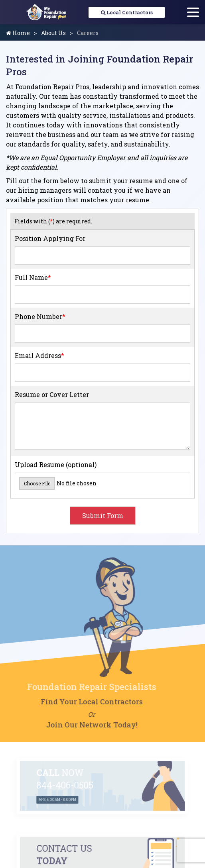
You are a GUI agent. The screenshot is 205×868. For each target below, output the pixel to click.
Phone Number (40, 316)
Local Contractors (127, 12)
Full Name (33, 277)
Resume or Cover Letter (52, 394)
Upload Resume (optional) (56, 464)
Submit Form (103, 515)
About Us (53, 33)
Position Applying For (50, 238)
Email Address (39, 355)
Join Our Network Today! (80, 725)
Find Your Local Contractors (80, 702)
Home (18, 33)
